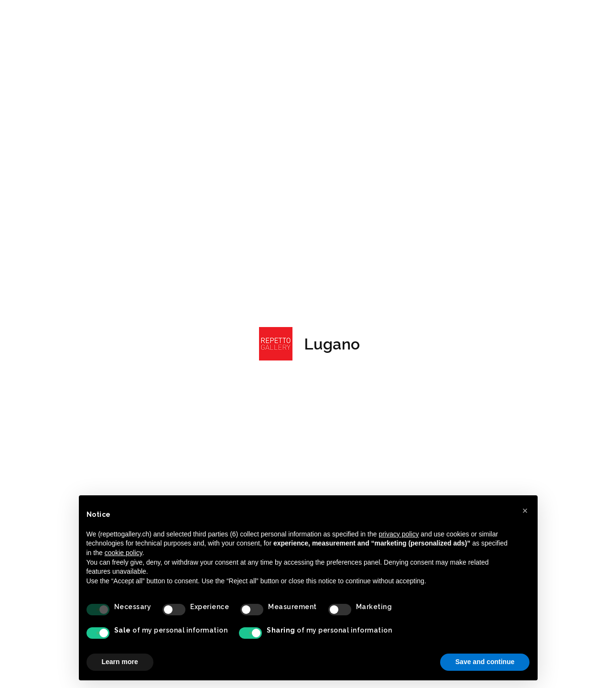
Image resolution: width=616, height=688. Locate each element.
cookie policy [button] (124, 553)
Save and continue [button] (485, 662)
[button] (525, 511)
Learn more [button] (120, 662)
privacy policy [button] (399, 534)
